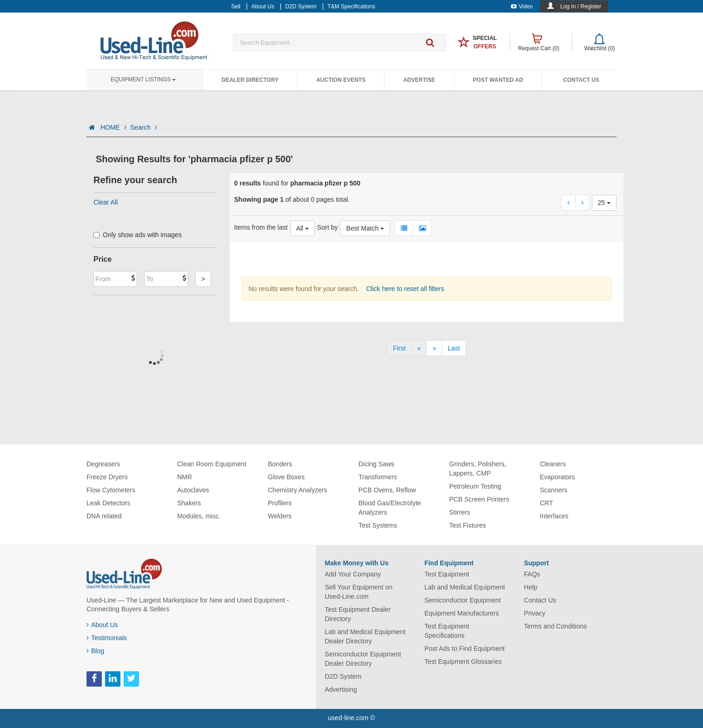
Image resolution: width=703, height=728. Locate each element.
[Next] (434, 348)
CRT (547, 503)
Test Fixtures (468, 525)
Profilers (280, 503)
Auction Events (341, 80)
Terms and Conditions (555, 626)
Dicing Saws (376, 464)
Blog (95, 651)
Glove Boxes (286, 477)
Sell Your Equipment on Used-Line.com (359, 592)
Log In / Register (581, 7)
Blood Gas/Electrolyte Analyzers (390, 508)
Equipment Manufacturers (462, 613)
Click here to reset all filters (405, 289)
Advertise (419, 80)
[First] (399, 348)
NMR (185, 477)
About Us (102, 625)
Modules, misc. (199, 516)
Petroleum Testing (475, 486)
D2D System (343, 676)
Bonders (280, 464)
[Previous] (419, 348)
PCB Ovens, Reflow (387, 490)
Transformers (378, 477)
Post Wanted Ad (498, 80)
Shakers (189, 503)
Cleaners (553, 464)
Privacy (535, 613)
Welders (280, 516)
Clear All (106, 202)
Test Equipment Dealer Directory (358, 614)
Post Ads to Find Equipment (465, 649)
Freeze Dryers (107, 477)
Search (144, 127)
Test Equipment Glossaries (463, 662)
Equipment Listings (143, 79)
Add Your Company (353, 574)
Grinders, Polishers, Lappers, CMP (478, 469)
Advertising (341, 689)
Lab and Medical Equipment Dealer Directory (365, 636)
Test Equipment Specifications (447, 631)
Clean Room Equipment (212, 464)
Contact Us (581, 80)
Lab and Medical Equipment (465, 587)
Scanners (554, 490)
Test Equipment (447, 574)
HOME (113, 127)
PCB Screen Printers (479, 499)
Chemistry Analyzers (298, 490)
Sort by (327, 227)
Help (531, 587)
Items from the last (261, 227)
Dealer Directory (250, 80)
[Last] (454, 348)
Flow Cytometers (111, 490)
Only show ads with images (138, 235)
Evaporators (557, 477)
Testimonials (107, 638)
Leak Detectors (108, 503)
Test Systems (378, 525)
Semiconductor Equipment (463, 600)
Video (522, 7)
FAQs (532, 574)
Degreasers (103, 464)
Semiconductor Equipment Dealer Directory (363, 659)
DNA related (104, 516)
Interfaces (554, 516)
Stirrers (460, 512)
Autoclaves (193, 490)
